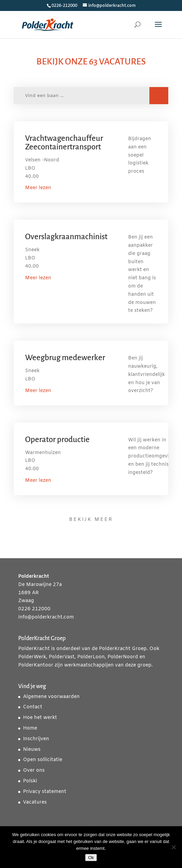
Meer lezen (38, 188)
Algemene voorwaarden (51, 697)
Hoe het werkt (40, 718)
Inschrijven (36, 739)
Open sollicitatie (43, 760)
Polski (30, 781)
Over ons (34, 771)
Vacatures (35, 802)
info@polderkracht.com (46, 617)
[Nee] (173, 847)
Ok (91, 858)
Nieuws (32, 750)
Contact (33, 707)
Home (30, 728)
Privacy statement (45, 792)
